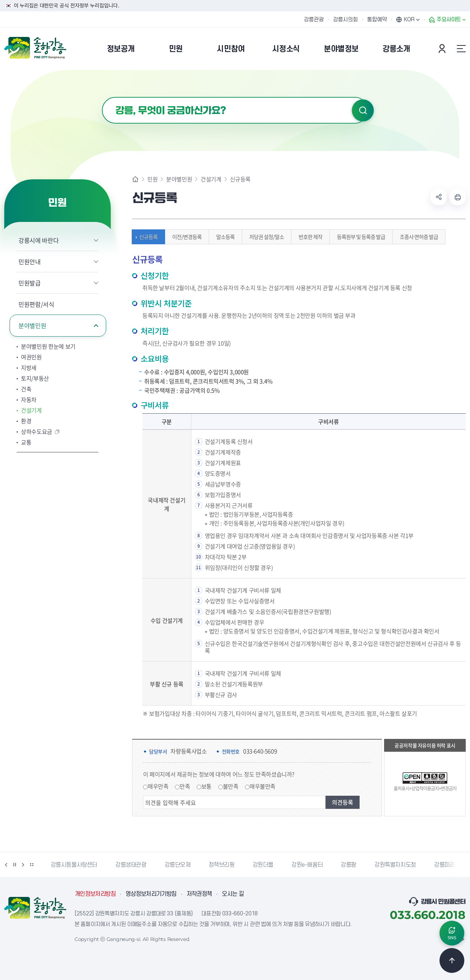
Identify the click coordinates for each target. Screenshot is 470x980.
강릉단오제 (178, 865)
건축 (26, 389)
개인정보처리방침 (95, 894)
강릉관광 (314, 20)
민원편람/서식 (36, 304)
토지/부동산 (35, 378)
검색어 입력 (102, 97)
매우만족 (158, 786)
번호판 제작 (309, 237)
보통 (206, 786)
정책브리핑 (222, 865)
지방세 (29, 367)
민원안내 (30, 262)
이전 (6, 865)
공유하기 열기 (439, 197)
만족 (185, 786)
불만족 (231, 786)
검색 (363, 110)
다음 (23, 865)
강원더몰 (263, 865)
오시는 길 (233, 894)
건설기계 (31, 410)
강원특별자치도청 (395, 865)
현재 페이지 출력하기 (458, 197)
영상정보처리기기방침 (151, 894)
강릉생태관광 (131, 865)
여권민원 (31, 357)
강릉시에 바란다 (39, 240)
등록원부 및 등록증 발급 (359, 237)
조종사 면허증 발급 (417, 237)
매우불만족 (263, 786)
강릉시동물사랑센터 (74, 865)
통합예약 (377, 20)
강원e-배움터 (307, 865)
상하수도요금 (37, 431)
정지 (15, 865)
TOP (452, 960)
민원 (152, 179)
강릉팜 (349, 865)
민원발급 (30, 283)
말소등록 (224, 237)
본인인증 (443, 49)
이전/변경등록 (185, 237)
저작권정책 (200, 894)
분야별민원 (32, 325)
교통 (26, 442)
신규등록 (147, 237)
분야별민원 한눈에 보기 (48, 346)
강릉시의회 (345, 20)
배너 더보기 (32, 865)
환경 (26, 421)
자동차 (29, 399)
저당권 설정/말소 (265, 237)
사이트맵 (461, 49)
